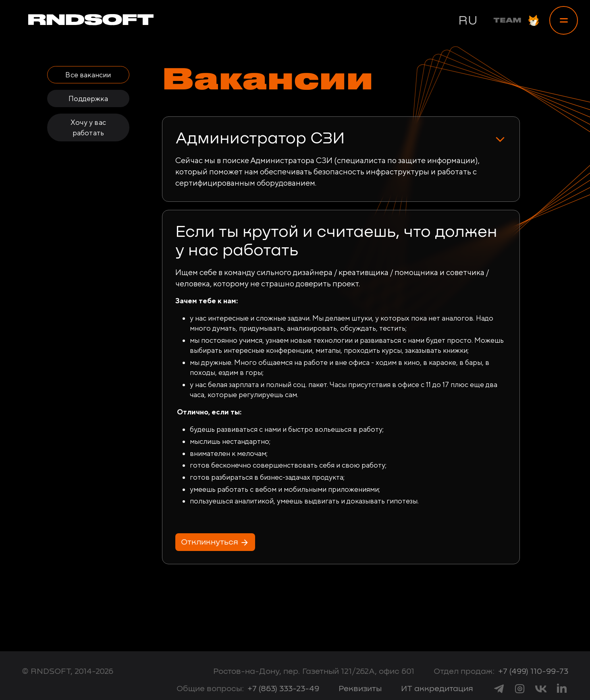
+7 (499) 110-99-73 (533, 671)
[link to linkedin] (562, 688)
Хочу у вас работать (88, 127)
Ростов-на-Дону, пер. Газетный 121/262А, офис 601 (314, 671)
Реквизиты (360, 689)
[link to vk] (541, 688)
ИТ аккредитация (437, 689)
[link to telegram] (499, 688)
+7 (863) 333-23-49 (283, 689)
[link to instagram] (520, 688)
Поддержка (88, 98)
